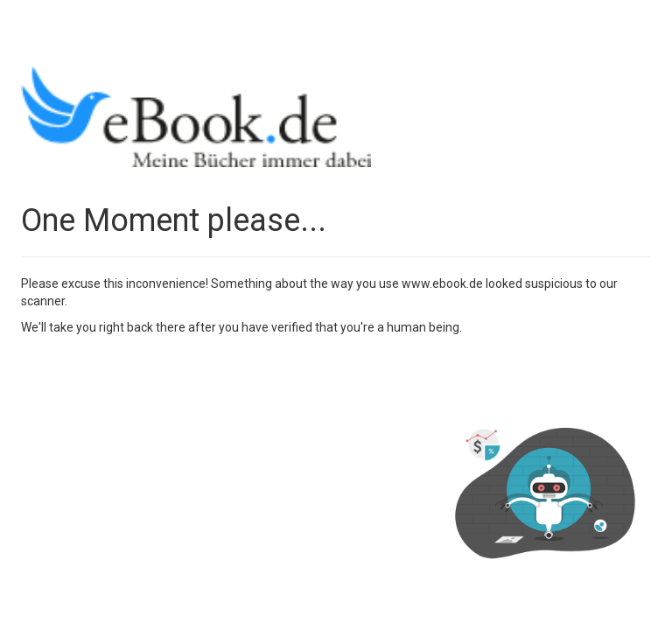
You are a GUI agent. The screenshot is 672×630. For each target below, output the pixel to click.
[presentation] (154, 379)
